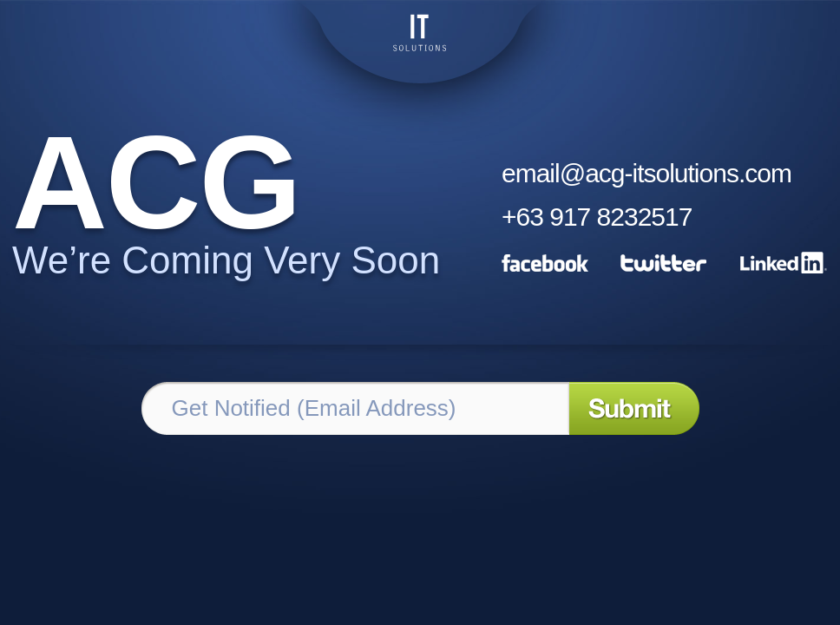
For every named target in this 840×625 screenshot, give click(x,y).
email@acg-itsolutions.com (646, 173)
